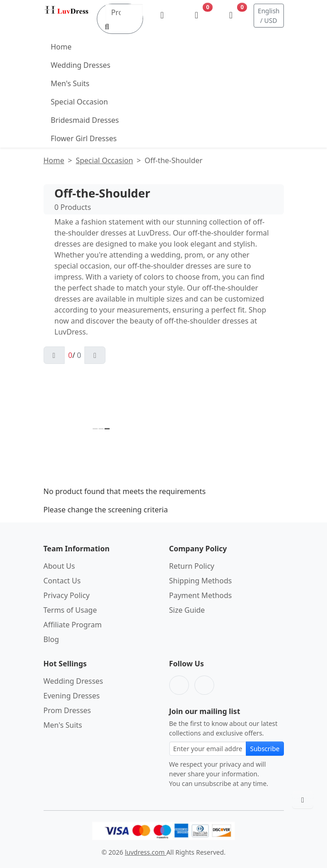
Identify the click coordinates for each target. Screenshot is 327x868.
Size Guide (187, 610)
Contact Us (62, 581)
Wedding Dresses (81, 65)
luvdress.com (145, 852)
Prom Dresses (67, 710)
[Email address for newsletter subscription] (208, 749)
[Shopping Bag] (231, 16)
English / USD (269, 16)
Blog (51, 639)
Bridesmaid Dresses (85, 120)
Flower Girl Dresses (84, 138)
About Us (59, 566)
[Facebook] (179, 685)
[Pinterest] (204, 685)
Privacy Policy (67, 595)
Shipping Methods (201, 581)
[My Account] (162, 16)
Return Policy (192, 566)
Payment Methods (201, 595)
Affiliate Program (73, 625)
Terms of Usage (70, 610)
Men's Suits (70, 83)
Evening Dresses (72, 696)
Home (61, 47)
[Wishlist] (197, 16)
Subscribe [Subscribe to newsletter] (265, 749)
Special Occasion (80, 102)
